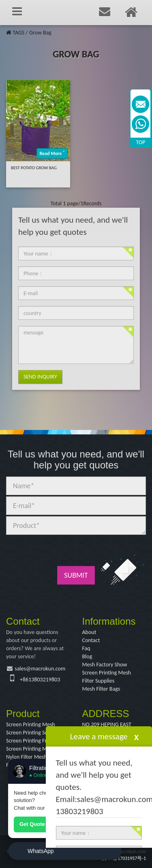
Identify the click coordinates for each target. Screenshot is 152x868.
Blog (87, 656)
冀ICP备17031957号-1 (124, 858)
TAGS (18, 33)
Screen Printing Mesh (107, 673)
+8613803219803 (40, 680)
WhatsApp (41, 851)
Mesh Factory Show (105, 665)
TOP (141, 142)
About (89, 632)
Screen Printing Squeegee (35, 733)
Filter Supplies (98, 681)
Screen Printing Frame (31, 741)
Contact (91, 640)
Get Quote (32, 824)
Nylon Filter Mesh (27, 757)
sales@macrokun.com (40, 669)
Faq (86, 648)
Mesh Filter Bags (101, 689)
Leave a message (99, 736)
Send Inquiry (40, 377)
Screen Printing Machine (34, 749)
